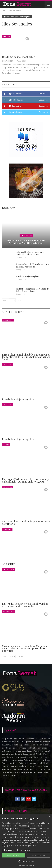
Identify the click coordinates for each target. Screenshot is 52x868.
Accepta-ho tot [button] (14, 855)
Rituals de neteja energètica (28, 276)
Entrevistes (26, 235)
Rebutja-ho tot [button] (38, 855)
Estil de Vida (8, 365)
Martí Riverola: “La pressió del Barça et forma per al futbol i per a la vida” (26, 242)
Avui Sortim (7, 529)
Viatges (7, 36)
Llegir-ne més (31, 846)
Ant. (5, 300)
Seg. (12, 300)
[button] (26, 861)
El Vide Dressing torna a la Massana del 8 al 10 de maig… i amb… (33, 290)
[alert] (26, 841)
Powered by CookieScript (26, 865)
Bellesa (6, 445)
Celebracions (8, 320)
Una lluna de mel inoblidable (19, 57)
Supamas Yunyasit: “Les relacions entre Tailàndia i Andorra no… (33, 265)
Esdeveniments (9, 569)
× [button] (50, 817)
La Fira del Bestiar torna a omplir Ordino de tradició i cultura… (30, 253)
